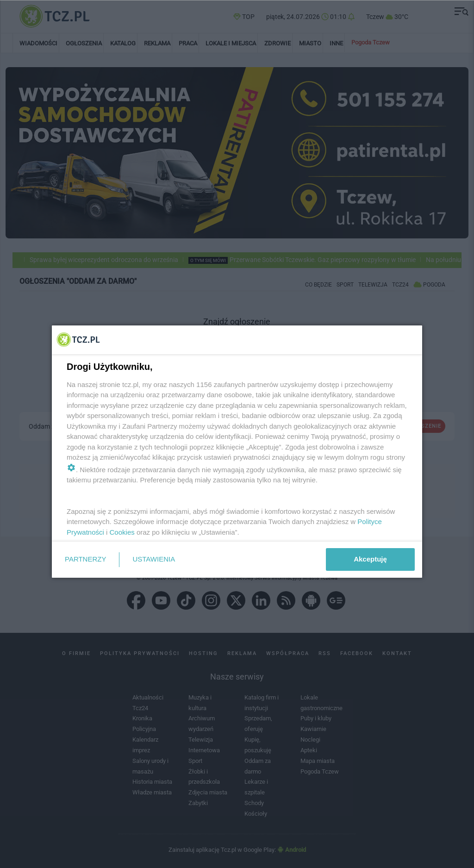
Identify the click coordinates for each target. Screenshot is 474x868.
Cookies (122, 532)
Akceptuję (370, 559)
